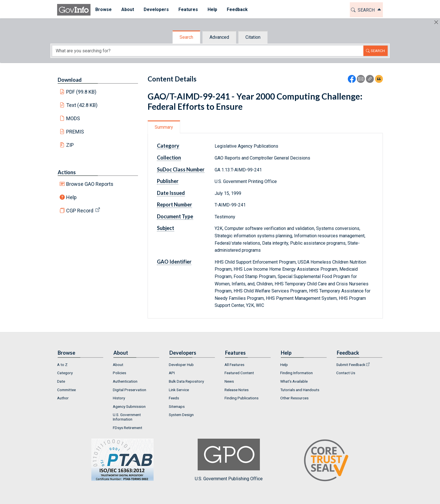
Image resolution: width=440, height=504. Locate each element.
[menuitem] (103, 10)
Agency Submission (129, 406)
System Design (181, 415)
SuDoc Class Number (181, 169)
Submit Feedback (351, 365)
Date (61, 381)
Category (168, 146)
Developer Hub (181, 365)
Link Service (179, 390)
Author (63, 398)
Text (82, 105)
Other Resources (294, 398)
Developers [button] (156, 9)
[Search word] (208, 51)
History (119, 398)
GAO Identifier (174, 262)
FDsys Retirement (128, 428)
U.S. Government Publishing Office (229, 460)
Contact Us (346, 373)
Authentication (125, 381)
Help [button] (212, 9)
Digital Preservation (130, 390)
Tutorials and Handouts (300, 390)
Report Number (174, 204)
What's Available (294, 381)
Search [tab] (186, 37)
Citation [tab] (253, 37)
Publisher (168, 181)
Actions (67, 172)
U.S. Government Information (127, 417)
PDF (81, 92)
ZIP (70, 145)
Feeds (174, 398)
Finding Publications (241, 398)
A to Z (62, 365)
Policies (119, 373)
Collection (169, 158)
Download (70, 80)
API (172, 373)
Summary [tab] (164, 127)
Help (71, 197)
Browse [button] (103, 9)
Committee (66, 390)
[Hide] (436, 22)
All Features (234, 365)
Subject (166, 228)
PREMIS (75, 132)
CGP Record (80, 211)
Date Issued (171, 193)
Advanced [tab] (219, 37)
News (229, 381)
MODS (73, 118)
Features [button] (188, 9)
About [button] (128, 9)
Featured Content (239, 373)
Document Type (175, 216)
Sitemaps (177, 406)
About (118, 365)
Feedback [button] (237, 9)
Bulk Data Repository (186, 381)
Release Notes (237, 390)
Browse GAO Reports (90, 184)
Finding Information (296, 373)
